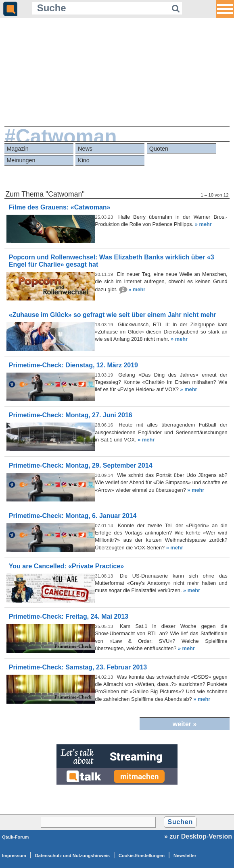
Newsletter (185, 856)
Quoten (159, 149)
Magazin (17, 149)
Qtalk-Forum (16, 837)
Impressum (14, 856)
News (85, 149)
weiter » (185, 724)
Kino (84, 160)
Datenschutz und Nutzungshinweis (72, 856)
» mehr (203, 224)
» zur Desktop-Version (198, 836)
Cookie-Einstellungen (142, 856)
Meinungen (21, 160)
